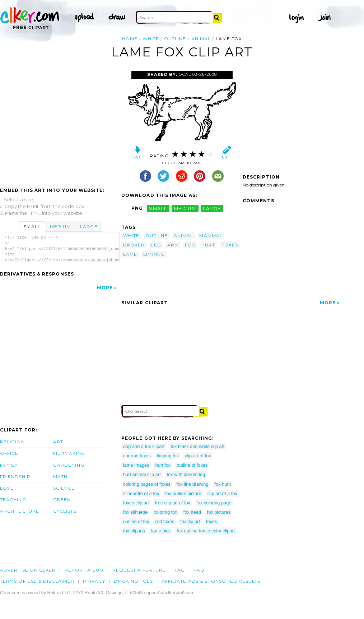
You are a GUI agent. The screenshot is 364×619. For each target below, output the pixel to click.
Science (64, 488)
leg (156, 245)
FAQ (199, 570)
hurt (208, 245)
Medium (60, 227)
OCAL (185, 74)
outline (175, 39)
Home (130, 39)
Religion (12, 442)
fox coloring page (214, 503)
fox (190, 245)
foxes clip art (136, 503)
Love (7, 488)
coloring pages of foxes (147, 484)
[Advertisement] (60, 125)
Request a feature (139, 570)
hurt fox (163, 465)
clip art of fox (198, 456)
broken (134, 245)
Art (58, 442)
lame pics (161, 531)
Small (32, 227)
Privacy (94, 581)
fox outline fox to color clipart (206, 531)
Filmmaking (69, 453)
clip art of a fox (222, 493)
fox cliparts (134, 531)
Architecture (20, 511)
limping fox (168, 456)
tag (180, 570)
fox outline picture (183, 493)
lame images (136, 465)
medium (185, 208)
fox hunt (223, 484)
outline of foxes (192, 465)
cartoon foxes (137, 456)
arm (173, 245)
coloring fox (165, 512)
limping (154, 254)
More (105, 288)
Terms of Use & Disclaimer (37, 581)
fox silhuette (135, 512)
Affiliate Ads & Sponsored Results (211, 581)
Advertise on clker (28, 570)
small (158, 208)
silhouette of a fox (141, 493)
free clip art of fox (173, 503)
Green (62, 500)
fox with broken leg (186, 474)
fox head (192, 512)
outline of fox (136, 521)
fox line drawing (193, 484)
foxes (230, 245)
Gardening (69, 465)
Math (60, 477)
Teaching (13, 500)
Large (89, 227)
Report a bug (84, 570)
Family (9, 465)
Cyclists (65, 511)
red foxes (165, 521)
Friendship (15, 477)
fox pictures (219, 512)
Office (9, 453)
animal (201, 39)
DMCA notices (133, 581)
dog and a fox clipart (144, 446)
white (151, 39)
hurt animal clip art (142, 474)
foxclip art (190, 521)
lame (130, 254)
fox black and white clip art (197, 446)
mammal (211, 235)
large (212, 208)
